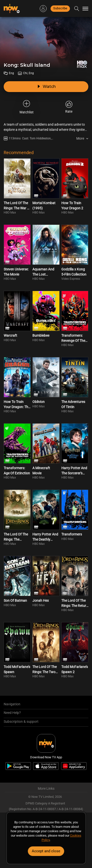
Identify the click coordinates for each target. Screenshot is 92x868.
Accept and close (46, 851)
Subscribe (60, 8)
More (80, 138)
